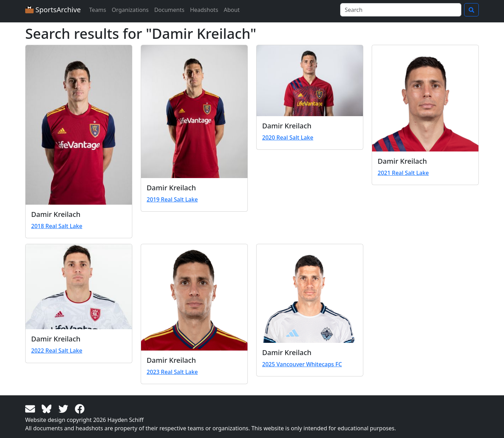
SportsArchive (53, 10)
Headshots (204, 10)
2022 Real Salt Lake (57, 351)
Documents (169, 10)
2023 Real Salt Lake (172, 372)
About (232, 10)
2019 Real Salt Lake (172, 199)
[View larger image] (79, 125)
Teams (98, 10)
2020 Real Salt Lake (288, 137)
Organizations (130, 10)
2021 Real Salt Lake (403, 173)
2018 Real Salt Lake (57, 226)
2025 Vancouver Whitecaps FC (302, 364)
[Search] (401, 10)
